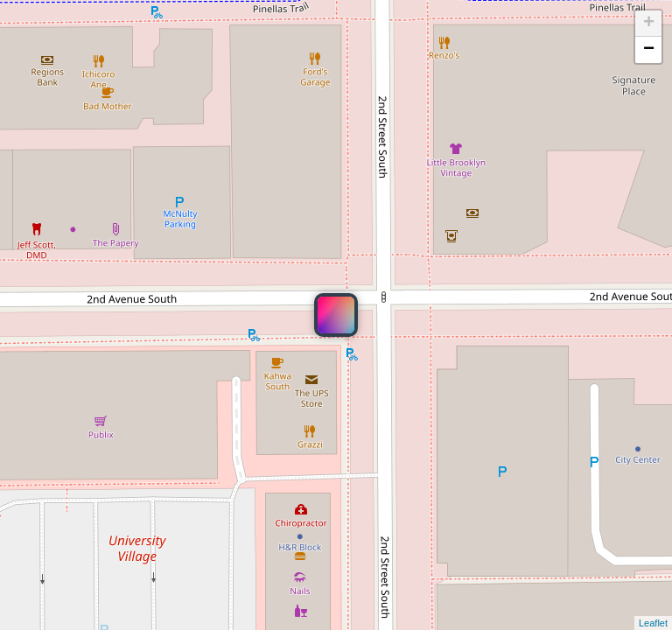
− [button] (649, 50)
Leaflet (653, 623)
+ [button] (649, 24)
